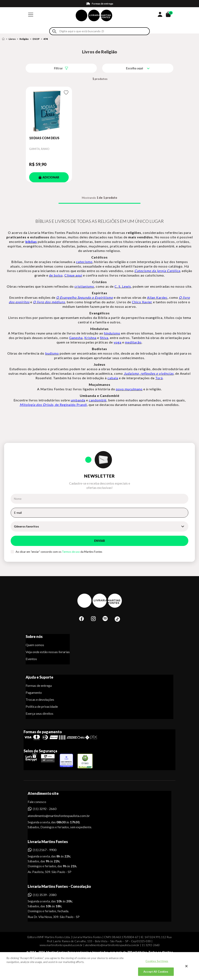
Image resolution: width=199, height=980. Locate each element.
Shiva (104, 338)
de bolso (56, 275)
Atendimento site (43, 793)
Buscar (54, 31)
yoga (118, 342)
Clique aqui (73, 275)
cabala (113, 378)
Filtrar (58, 68)
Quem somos (35, 645)
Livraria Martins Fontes (48, 842)
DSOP (36, 39)
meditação (133, 342)
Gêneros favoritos (26, 526)
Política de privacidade (42, 706)
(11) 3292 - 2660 (45, 809)
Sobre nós (34, 636)
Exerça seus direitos (39, 713)
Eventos (31, 659)
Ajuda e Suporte (39, 677)
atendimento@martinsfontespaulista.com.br (55, 816)
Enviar (99, 541)
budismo (52, 353)
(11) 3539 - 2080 (45, 895)
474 (46, 39)
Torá (159, 378)
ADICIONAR (49, 177)
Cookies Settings (157, 964)
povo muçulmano (129, 389)
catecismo (84, 262)
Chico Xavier (142, 302)
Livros (12, 39)
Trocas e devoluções (40, 699)
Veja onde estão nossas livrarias (48, 652)
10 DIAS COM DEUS (44, 138)
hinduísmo (112, 333)
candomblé (98, 400)
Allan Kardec (157, 297)
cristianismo (84, 286)
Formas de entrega (39, 685)
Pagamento (34, 692)
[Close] (186, 969)
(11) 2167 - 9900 (45, 850)
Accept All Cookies (156, 974)
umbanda (78, 400)
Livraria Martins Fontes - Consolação (59, 886)
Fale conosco (37, 802)
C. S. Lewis (123, 286)
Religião (24, 39)
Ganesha (76, 338)
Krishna (90, 338)
